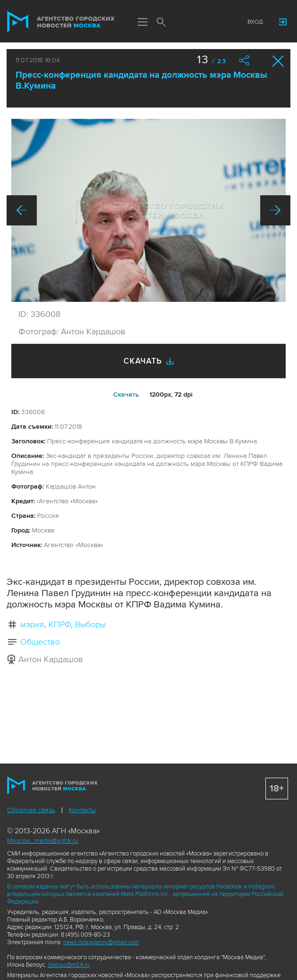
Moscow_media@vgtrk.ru (43, 841)
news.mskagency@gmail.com (101, 942)
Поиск (161, 23)
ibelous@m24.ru (69, 965)
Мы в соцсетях (180, 22)
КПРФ (60, 624)
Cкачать (126, 394)
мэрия (32, 624)
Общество (40, 642)
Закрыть (278, 61)
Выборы (90, 624)
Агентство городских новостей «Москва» (61, 22)
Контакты (82, 810)
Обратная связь (31, 810)
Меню (142, 23)
